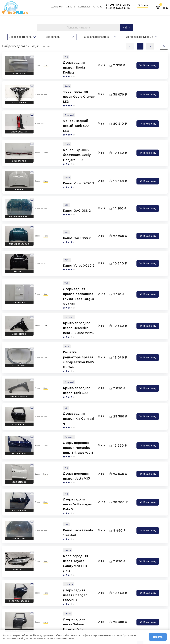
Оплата (51, 7)
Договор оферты (38, 623)
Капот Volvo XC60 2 (63, 244)
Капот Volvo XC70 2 (62, 168)
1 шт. (43, 296)
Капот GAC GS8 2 (61, 193)
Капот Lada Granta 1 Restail (69, 474)
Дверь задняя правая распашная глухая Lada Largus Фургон (66, 271)
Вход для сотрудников (133, 596)
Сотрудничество (38, 627)
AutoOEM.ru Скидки (104, 623)
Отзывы (78, 7)
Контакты (65, 7)
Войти (143, 6)
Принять (158, 637)
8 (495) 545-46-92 (99, 6)
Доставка (38, 7)
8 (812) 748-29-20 (98, 9)
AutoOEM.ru (105, 602)
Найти (127, 30)
